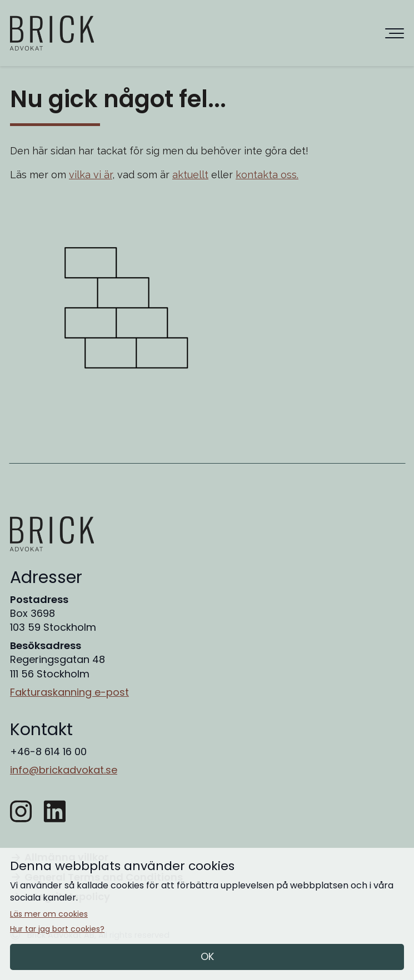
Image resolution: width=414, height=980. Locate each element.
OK (207, 956)
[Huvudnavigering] (395, 33)
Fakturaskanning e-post (69, 692)
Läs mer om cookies (49, 914)
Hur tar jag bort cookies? (57, 929)
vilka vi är (91, 175)
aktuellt (190, 175)
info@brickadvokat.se (64, 770)
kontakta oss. (267, 175)
